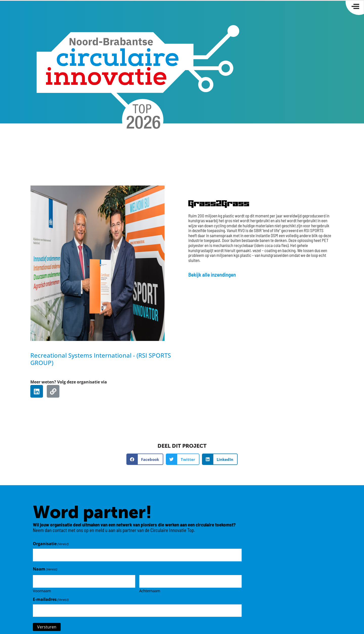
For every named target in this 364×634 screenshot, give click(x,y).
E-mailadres (51, 598)
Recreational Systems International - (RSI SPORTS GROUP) (101, 359)
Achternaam (150, 589)
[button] (145, 459)
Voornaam (42, 589)
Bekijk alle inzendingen (212, 274)
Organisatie (51, 544)
